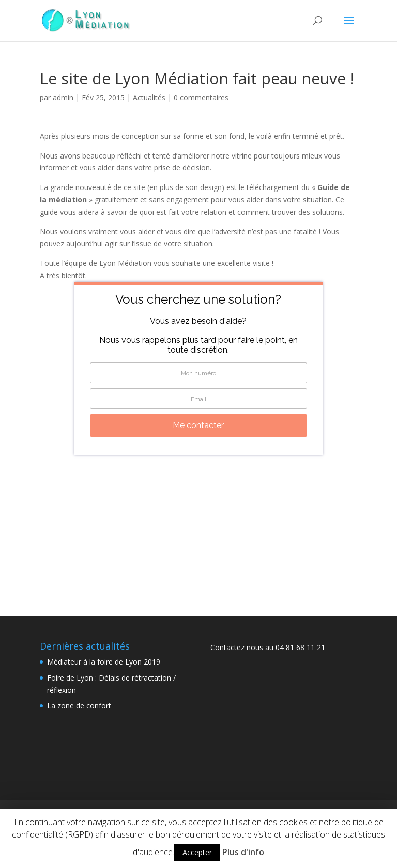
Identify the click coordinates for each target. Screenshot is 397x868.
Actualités (149, 97)
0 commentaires (201, 97)
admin (63, 97)
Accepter (197, 852)
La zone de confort (79, 706)
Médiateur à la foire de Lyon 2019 (104, 662)
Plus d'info (243, 852)
